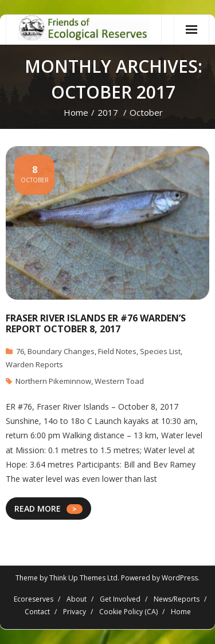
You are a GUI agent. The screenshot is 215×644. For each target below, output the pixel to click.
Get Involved (120, 599)
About (77, 599)
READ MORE (38, 508)
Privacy (75, 612)
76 (20, 351)
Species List (160, 351)
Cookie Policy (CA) (128, 612)
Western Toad (119, 381)
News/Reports (177, 599)
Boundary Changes (61, 351)
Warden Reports (34, 364)
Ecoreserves (34, 599)
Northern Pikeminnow (53, 381)
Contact (37, 612)
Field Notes (117, 351)
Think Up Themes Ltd (83, 578)
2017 (108, 112)
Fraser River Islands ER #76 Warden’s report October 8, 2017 (96, 323)
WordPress (180, 578)
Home (76, 112)
